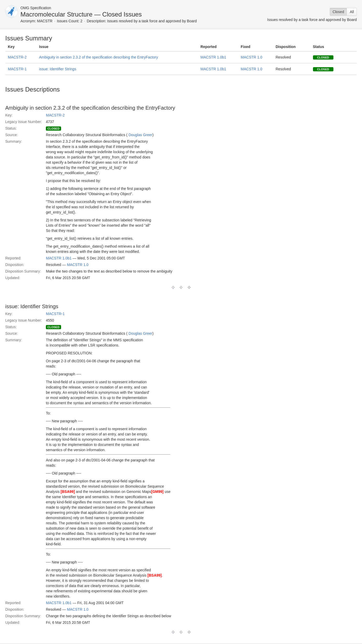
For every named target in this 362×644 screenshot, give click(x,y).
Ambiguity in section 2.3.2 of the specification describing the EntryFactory (99, 57)
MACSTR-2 (17, 57)
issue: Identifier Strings (58, 69)
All (352, 12)
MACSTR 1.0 (251, 57)
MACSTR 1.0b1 (213, 57)
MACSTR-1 (17, 69)
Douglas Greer (140, 135)
